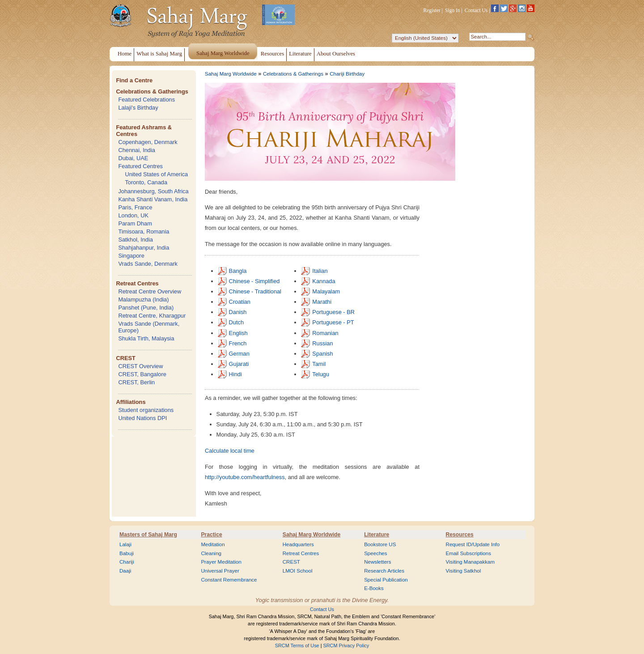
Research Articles (384, 571)
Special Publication (386, 580)
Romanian (325, 333)
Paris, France (135, 207)
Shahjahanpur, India (144, 248)
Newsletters (377, 562)
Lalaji (125, 544)
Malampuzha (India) (143, 299)
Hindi (235, 374)
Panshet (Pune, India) (146, 308)
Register (432, 10)
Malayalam (326, 291)
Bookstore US (380, 544)
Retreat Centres (137, 283)
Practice (211, 535)
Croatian (240, 302)
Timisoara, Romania (144, 231)
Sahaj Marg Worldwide (231, 74)
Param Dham (135, 223)
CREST (125, 358)
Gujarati (239, 364)
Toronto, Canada (146, 182)
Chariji (127, 562)
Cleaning (211, 553)
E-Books (374, 588)
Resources (460, 535)
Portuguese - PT (333, 322)
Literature (377, 535)
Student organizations (146, 410)
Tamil (319, 364)
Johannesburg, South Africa (153, 191)
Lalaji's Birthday (138, 108)
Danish (238, 312)
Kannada (324, 281)
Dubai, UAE (133, 158)
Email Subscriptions (468, 553)
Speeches (375, 553)
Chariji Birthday (347, 74)
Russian (322, 343)
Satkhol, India (136, 240)
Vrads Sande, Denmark (148, 264)
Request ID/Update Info (473, 544)
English (238, 333)
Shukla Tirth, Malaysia (146, 338)
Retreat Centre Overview (150, 291)
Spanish (322, 354)
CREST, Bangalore (142, 374)
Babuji (127, 553)
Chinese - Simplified (254, 281)
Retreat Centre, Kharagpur (152, 316)
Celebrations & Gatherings (152, 91)
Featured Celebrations (146, 100)
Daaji (125, 571)
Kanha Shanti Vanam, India (153, 199)
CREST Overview (140, 366)
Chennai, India (137, 150)
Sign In (453, 10)
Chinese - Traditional (255, 291)
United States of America (156, 174)
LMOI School (298, 571)
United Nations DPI (142, 418)
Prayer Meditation (221, 562)
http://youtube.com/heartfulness (245, 477)
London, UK (133, 215)
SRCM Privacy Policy (346, 646)
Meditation (213, 544)
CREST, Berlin (136, 382)
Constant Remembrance (229, 580)
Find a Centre (134, 80)
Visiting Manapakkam (470, 562)
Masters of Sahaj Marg (148, 535)
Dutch (236, 322)
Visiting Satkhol (464, 571)
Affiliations (131, 402)
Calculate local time (230, 451)
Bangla (238, 271)
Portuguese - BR (333, 312)
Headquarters (298, 544)
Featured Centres (140, 166)
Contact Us (476, 10)
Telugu (321, 374)
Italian (320, 271)
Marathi (322, 302)
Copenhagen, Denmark (148, 142)
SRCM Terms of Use (297, 646)
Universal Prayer (220, 571)
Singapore (131, 256)
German (239, 354)
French (238, 343)
